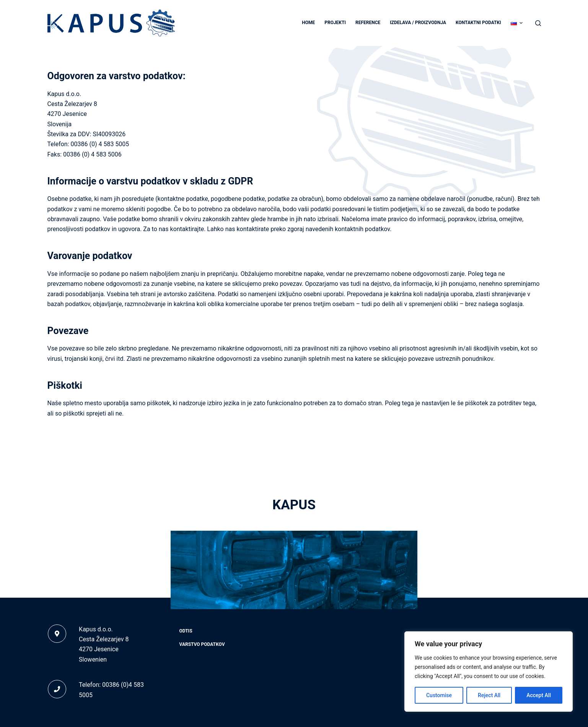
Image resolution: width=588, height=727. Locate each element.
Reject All (489, 695)
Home (308, 23)
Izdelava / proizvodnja (418, 23)
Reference (368, 23)
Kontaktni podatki (478, 23)
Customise (439, 695)
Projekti (335, 23)
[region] (489, 672)
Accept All (539, 695)
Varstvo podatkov (202, 644)
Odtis (186, 631)
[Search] (538, 23)
